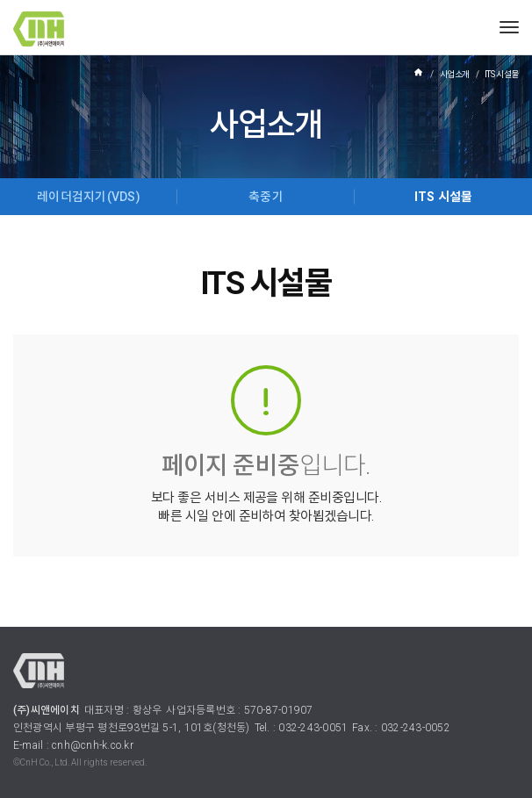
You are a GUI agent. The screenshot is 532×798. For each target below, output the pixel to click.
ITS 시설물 (444, 197)
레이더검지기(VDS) (89, 197)
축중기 (266, 197)
